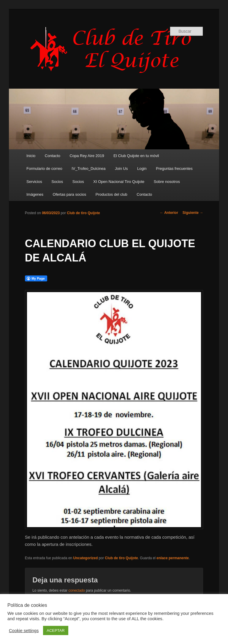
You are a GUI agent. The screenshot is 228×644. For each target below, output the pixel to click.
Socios (57, 182)
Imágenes (35, 194)
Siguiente (193, 213)
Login (142, 169)
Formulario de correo (44, 169)
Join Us (121, 169)
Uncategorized (86, 558)
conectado (77, 590)
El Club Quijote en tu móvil (136, 156)
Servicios (34, 182)
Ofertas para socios (70, 194)
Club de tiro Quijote (83, 213)
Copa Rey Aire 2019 (87, 156)
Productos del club (111, 194)
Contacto (53, 156)
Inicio (31, 156)
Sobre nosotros (167, 182)
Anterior (169, 213)
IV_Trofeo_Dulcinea (88, 169)
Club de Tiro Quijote (114, 50)
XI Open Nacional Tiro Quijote (119, 182)
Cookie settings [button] (24, 631)
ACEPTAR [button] (56, 630)
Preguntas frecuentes (174, 169)
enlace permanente (173, 558)
